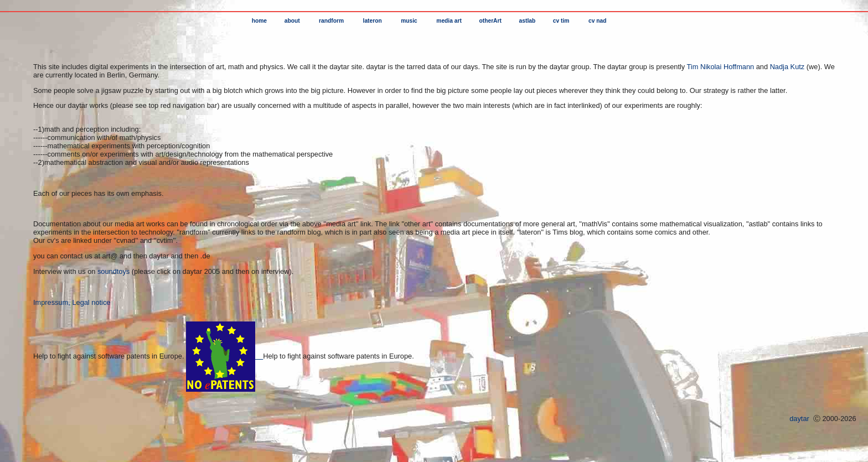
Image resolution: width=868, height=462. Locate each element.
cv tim (561, 21)
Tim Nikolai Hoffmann (722, 67)
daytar (800, 419)
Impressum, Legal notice (72, 302)
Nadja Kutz (787, 67)
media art (448, 21)
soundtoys (113, 271)
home (259, 21)
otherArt (490, 21)
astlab (526, 21)
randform (331, 21)
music (409, 21)
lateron (373, 21)
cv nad (597, 21)
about (292, 21)
